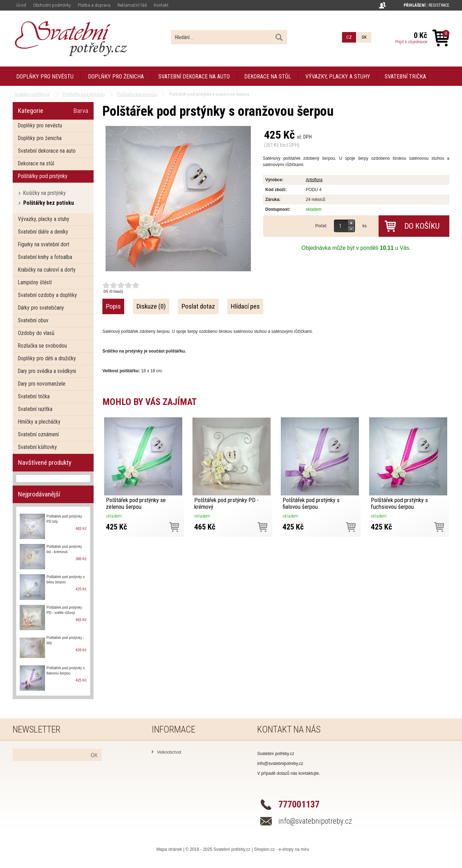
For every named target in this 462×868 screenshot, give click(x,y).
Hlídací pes (245, 306)
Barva (81, 111)
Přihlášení (414, 5)
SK (364, 37)
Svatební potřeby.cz (232, 849)
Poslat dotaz (198, 306)
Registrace (439, 5)
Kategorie (31, 111)
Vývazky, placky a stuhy (338, 77)
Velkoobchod (169, 752)
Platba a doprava (94, 5)
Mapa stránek (169, 849)
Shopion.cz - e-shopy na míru (282, 849)
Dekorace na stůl (268, 77)
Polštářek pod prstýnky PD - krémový (226, 503)
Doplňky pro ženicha (116, 77)
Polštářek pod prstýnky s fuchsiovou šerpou (399, 503)
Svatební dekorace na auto (194, 77)
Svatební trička (405, 77)
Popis (113, 306)
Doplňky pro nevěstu (45, 77)
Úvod (21, 5)
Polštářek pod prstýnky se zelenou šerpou (136, 503)
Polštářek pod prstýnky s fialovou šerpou (311, 503)
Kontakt (161, 5)
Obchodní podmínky (52, 5)
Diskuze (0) (151, 306)
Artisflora (314, 180)
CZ (349, 37)
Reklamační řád (132, 5)
